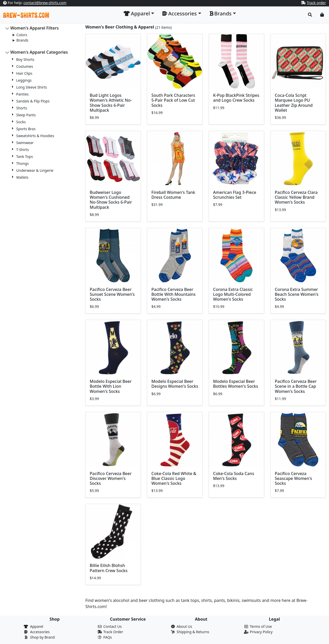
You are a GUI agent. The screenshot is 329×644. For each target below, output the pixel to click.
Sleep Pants (26, 115)
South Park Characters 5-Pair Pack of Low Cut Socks (173, 100)
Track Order (113, 632)
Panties (22, 94)
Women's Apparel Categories (39, 52)
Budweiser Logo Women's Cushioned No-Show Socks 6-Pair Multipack (111, 200)
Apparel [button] (137, 13)
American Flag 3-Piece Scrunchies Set (235, 195)
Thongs (22, 163)
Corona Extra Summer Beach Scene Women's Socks (297, 294)
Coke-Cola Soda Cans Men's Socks (234, 476)
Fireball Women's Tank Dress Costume (173, 195)
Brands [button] (221, 13)
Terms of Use (261, 626)
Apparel (37, 626)
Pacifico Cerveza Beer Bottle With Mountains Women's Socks (173, 294)
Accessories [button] (180, 13)
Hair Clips (24, 73)
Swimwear (25, 143)
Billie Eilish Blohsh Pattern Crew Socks (109, 568)
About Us (184, 626)
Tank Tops (25, 157)
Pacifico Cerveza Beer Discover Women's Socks (111, 478)
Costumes (25, 66)
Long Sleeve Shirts (32, 87)
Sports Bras (26, 129)
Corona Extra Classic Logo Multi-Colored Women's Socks (233, 294)
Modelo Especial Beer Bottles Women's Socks (236, 384)
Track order (316, 3)
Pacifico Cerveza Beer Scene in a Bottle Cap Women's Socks (296, 386)
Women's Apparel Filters (34, 28)
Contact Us (112, 626)
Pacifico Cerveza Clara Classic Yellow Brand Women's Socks (296, 197)
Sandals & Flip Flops (33, 101)
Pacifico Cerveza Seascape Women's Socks (293, 478)
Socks (21, 122)
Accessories (40, 632)
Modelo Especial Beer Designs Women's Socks (175, 384)
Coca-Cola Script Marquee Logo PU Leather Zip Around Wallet (294, 103)
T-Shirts (22, 150)
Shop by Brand (42, 637)
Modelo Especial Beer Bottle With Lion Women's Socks (111, 386)
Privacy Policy (261, 632)
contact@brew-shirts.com (45, 3)
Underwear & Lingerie (35, 170)
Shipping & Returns (193, 632)
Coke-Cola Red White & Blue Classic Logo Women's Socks (174, 478)
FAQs (108, 637)
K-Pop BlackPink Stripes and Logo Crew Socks (236, 98)
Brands (22, 40)
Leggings (24, 80)
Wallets (22, 177)
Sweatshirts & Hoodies (35, 136)
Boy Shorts (25, 59)
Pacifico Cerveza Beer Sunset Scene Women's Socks (112, 294)
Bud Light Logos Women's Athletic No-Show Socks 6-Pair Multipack (111, 103)
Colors (22, 35)
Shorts (22, 108)
